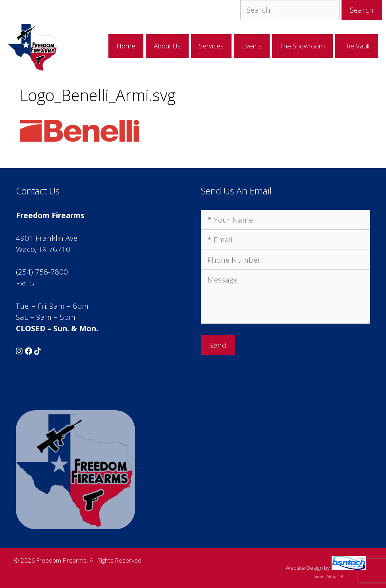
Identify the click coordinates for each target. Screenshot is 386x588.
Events (252, 46)
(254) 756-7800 (42, 272)
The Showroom (302, 46)
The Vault (357, 46)
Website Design (304, 568)
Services (211, 46)
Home (126, 46)
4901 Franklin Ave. (47, 238)
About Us (167, 46)
